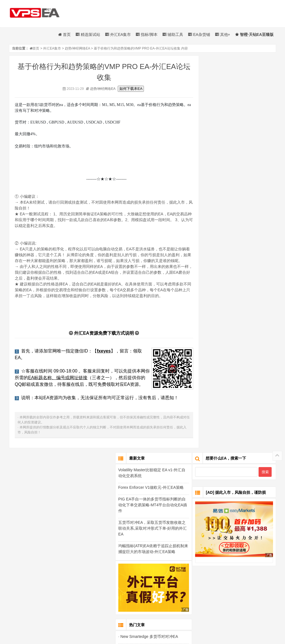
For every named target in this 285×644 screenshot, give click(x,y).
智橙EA (206, 610)
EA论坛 (224, 610)
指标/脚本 (147, 35)
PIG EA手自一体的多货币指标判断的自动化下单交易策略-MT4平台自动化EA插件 (237, 221)
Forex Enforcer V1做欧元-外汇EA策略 (235, 204)
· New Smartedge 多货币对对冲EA (232, 352)
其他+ (223, 35)
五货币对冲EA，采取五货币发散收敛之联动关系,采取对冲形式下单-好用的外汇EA (237, 245)
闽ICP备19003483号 (197, 616)
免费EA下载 (110, 610)
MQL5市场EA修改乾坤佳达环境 (169, 610)
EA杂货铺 (199, 35)
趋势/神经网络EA (78, 49)
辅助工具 (173, 35)
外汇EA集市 (118, 35)
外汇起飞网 (85, 610)
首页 (64, 35)
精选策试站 (88, 35)
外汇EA (132, 610)
